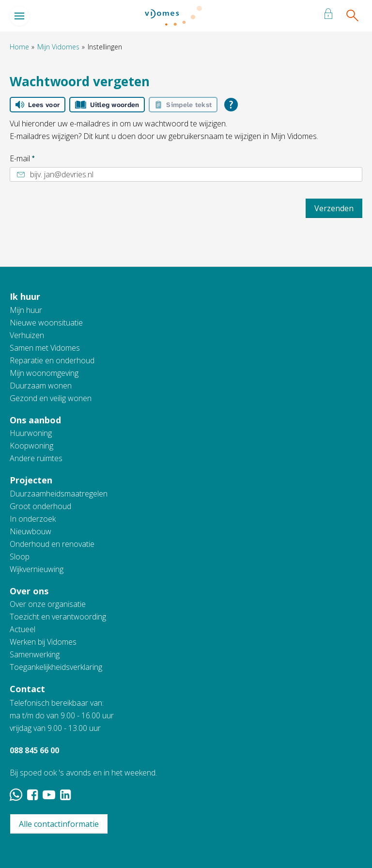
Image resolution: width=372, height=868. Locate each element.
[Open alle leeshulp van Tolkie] (231, 105)
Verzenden (334, 208)
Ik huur (25, 296)
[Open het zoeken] (352, 16)
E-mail (22, 158)
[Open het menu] (19, 16)
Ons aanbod (35, 420)
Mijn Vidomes (58, 47)
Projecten (31, 480)
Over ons (29, 591)
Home (19, 47)
